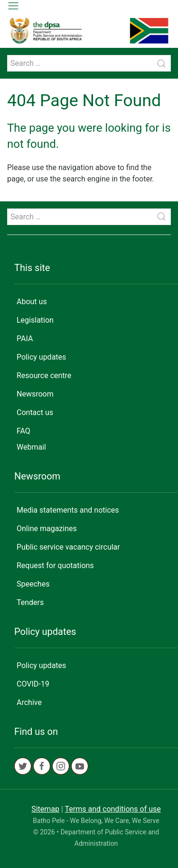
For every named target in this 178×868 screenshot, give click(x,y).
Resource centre (44, 375)
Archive (29, 702)
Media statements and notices (68, 510)
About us (32, 302)
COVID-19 (33, 684)
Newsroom (35, 394)
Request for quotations (55, 565)
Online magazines (47, 529)
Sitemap (45, 809)
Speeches (33, 584)
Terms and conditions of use (113, 809)
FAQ (23, 431)
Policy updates (41, 357)
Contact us (35, 412)
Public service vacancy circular (68, 547)
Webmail (31, 447)
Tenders (30, 602)
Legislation (35, 320)
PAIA (25, 339)
